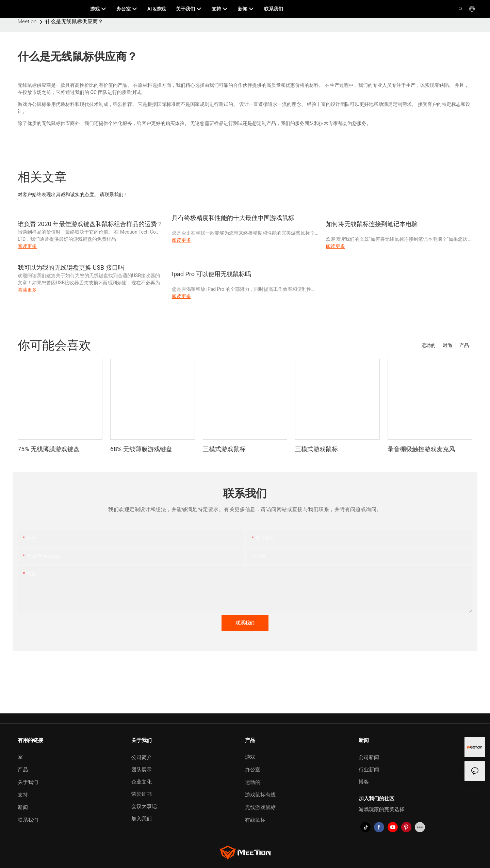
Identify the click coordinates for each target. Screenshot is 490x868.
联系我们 (28, 820)
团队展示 (142, 770)
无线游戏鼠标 (260, 807)
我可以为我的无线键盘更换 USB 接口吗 (71, 267)
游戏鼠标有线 (260, 795)
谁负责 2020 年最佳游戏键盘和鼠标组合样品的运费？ (90, 224)
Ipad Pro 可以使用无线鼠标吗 (211, 274)
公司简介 (142, 757)
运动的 (428, 345)
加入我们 (142, 819)
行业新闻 (369, 770)
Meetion (27, 21)
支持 (23, 795)
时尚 (447, 345)
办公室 (253, 770)
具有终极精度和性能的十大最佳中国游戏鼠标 (233, 218)
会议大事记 (144, 806)
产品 (464, 345)
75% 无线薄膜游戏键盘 (49, 449)
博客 (364, 782)
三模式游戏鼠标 (224, 449)
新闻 (23, 807)
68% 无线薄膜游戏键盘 (141, 449)
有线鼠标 (255, 820)
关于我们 (28, 782)
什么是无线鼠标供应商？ (74, 21)
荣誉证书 (142, 794)
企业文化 (142, 782)
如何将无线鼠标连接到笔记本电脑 (372, 224)
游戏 (250, 757)
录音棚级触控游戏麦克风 (421, 449)
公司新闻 (369, 757)
